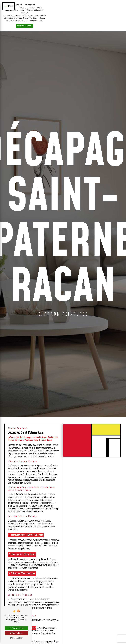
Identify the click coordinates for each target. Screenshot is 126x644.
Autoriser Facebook (25, 26)
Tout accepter (16, 628)
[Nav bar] (9, 6)
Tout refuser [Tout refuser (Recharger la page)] (16, 633)
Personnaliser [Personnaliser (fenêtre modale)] (16, 638)
